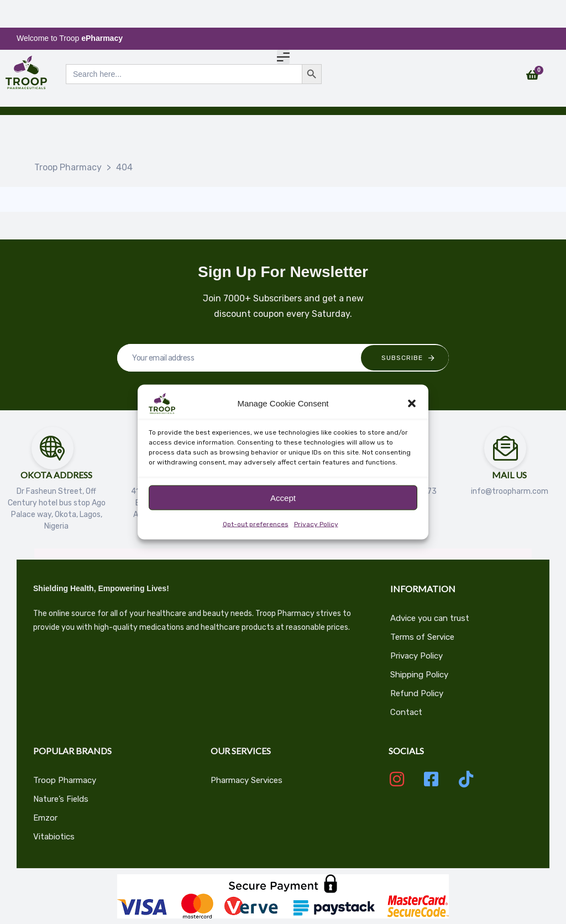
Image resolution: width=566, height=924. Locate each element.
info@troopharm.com (510, 491)
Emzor (45, 818)
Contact (406, 712)
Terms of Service (422, 637)
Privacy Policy (316, 524)
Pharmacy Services (247, 780)
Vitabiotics (54, 837)
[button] (412, 404)
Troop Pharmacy (65, 780)
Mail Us (509, 475)
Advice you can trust (430, 618)
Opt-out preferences (256, 524)
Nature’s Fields (61, 799)
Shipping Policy (419, 675)
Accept (283, 497)
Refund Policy (417, 693)
